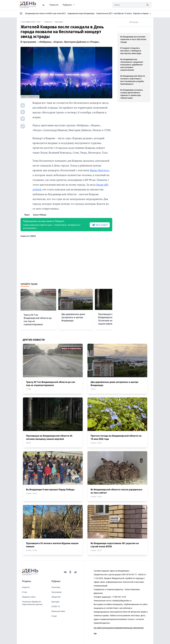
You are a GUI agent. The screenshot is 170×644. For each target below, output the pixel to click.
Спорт (54, 616)
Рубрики (69, 5)
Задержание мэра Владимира (81, 13)
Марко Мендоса (99, 170)
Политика (56, 587)
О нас (25, 592)
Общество (56, 597)
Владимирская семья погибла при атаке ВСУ (46, 13)
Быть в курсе (99, 225)
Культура (55, 602)
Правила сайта (29, 597)
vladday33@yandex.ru (122, 601)
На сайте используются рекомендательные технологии (119, 628)
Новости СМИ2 (28, 236)
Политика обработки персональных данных (32, 603)
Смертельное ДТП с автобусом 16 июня (114, 13)
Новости (54, 5)
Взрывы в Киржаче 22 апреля (147, 13)
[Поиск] (128, 5)
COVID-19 (56, 606)
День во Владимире (28, 5)
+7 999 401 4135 (119, 597)
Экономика (57, 592)
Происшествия (58, 611)
